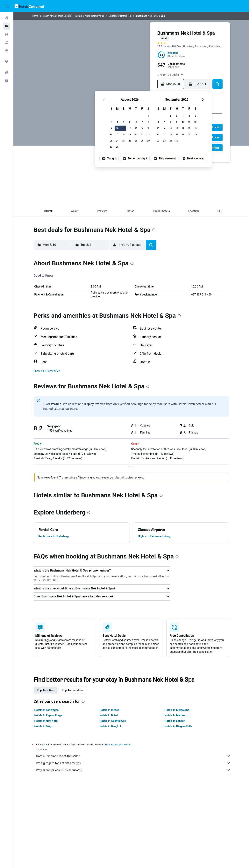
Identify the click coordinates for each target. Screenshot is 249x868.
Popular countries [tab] (73, 690)
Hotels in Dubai (109, 715)
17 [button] (117, 134)
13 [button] (136, 128)
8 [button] (148, 122)
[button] (7, 6)
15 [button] (148, 128)
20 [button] (136, 134)
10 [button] (117, 128)
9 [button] (111, 128)
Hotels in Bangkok (111, 726)
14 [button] (142, 128)
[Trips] (7, 62)
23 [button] (111, 141)
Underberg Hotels (118, 16)
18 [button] (123, 134)
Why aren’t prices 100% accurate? (133, 770)
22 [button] (148, 134)
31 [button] (117, 147)
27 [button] (136, 141)
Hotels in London (175, 721)
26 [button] (130, 141)
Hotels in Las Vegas (46, 710)
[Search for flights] (7, 18)
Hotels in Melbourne (177, 710)
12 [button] (130, 128)
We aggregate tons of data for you (133, 763)
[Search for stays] (7, 26)
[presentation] (154, 230)
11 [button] (124, 128)
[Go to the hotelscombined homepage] (29, 6)
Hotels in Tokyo (44, 726)
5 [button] (130, 122)
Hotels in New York (46, 721)
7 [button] (142, 122)
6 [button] (136, 122)
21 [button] (142, 134)
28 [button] (142, 141)
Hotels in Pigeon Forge (48, 715)
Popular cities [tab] (45, 690)
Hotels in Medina (175, 715)
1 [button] (148, 116)
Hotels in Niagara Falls (178, 726)
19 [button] (130, 134)
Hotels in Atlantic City (113, 721)
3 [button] (117, 122)
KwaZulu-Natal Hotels (87, 16)
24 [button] (117, 141)
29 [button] (148, 141)
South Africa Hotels (53, 16)
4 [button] (124, 122)
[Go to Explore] (7, 51)
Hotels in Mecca (109, 710)
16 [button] (111, 134)
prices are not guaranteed (117, 744)
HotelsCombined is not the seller (133, 756)
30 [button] (111, 147)
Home (35, 16)
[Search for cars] (7, 34)
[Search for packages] (7, 42)
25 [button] (124, 141)
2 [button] (111, 122)
